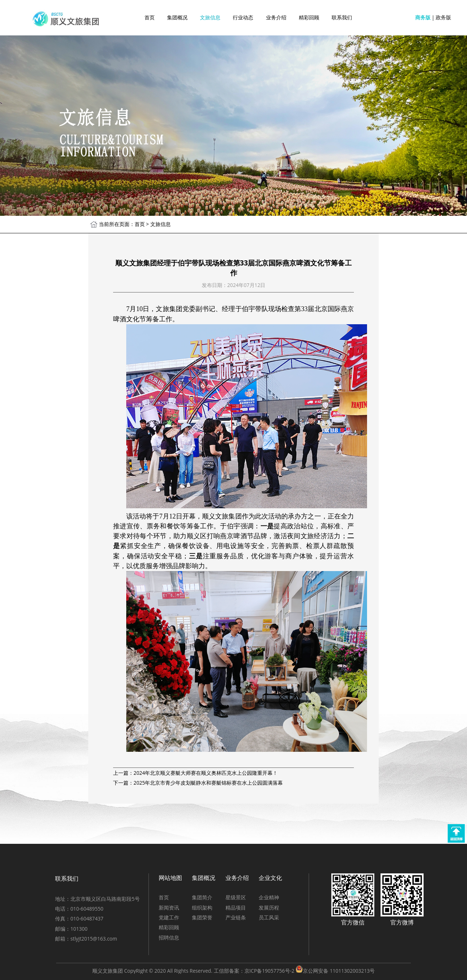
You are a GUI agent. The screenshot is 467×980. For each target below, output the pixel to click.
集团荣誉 (202, 917)
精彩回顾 (309, 17)
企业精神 (269, 897)
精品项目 (236, 908)
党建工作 (169, 917)
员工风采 (269, 917)
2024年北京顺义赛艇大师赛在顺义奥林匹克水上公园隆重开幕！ (206, 773)
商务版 (423, 17)
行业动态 (243, 17)
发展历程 (269, 908)
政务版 (443, 17)
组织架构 (202, 908)
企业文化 (270, 878)
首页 (150, 17)
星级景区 (236, 897)
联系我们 (342, 17)
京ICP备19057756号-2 (269, 971)
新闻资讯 (169, 908)
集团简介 (202, 897)
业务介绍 (276, 17)
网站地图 (170, 878)
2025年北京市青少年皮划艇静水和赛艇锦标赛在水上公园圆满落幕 (208, 783)
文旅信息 (210, 17)
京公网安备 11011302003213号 (339, 971)
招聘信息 (169, 937)
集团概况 (177, 17)
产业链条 (236, 917)
